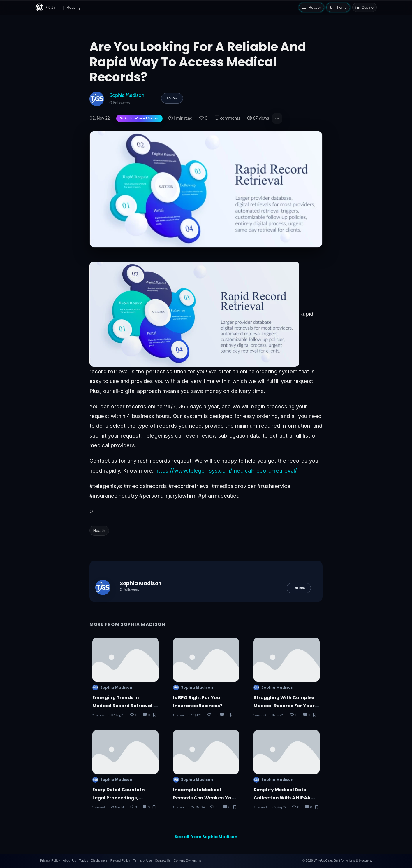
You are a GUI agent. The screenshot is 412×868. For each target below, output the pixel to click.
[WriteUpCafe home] (39, 8)
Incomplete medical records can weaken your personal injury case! (205, 798)
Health (99, 531)
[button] (277, 118)
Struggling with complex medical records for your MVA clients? (284, 706)
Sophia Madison (127, 95)
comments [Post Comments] (227, 118)
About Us (69, 860)
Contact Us (163, 860)
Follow (172, 98)
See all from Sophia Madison (206, 837)
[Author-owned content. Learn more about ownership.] (139, 119)
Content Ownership (187, 860)
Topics (83, 860)
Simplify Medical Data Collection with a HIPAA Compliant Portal (282, 798)
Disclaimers (99, 860)
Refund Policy (120, 860)
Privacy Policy (50, 860)
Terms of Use (143, 860)
